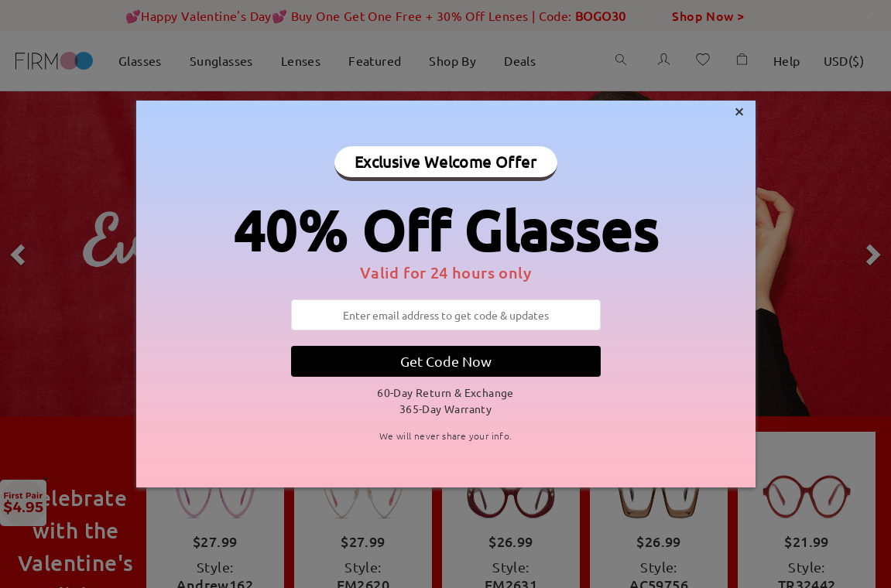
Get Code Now (446, 361)
